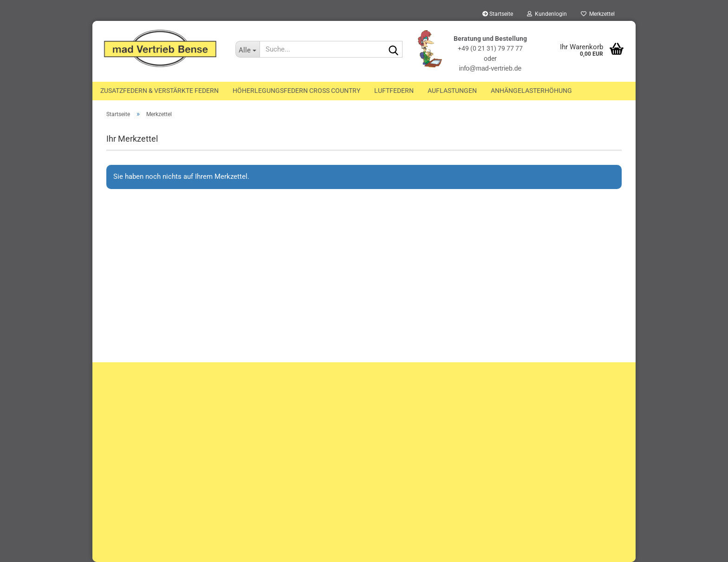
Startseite (498, 14)
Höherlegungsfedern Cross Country (296, 91)
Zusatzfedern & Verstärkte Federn (159, 91)
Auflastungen (452, 91)
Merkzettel (598, 14)
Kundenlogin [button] (547, 14)
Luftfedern (394, 91)
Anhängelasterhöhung (531, 91)
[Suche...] (247, 49)
